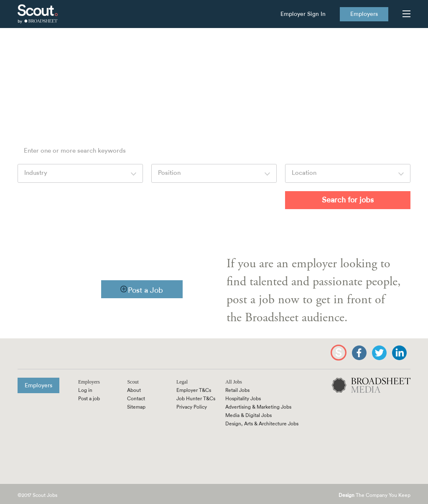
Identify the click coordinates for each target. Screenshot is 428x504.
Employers (364, 14)
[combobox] (80, 173)
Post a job (89, 399)
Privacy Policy (192, 407)
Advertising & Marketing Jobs (258, 407)
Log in (85, 390)
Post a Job (145, 290)
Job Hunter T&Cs (196, 399)
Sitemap (136, 407)
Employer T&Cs (194, 390)
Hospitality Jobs (243, 399)
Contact (136, 399)
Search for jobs (348, 200)
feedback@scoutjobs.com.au (308, 93)
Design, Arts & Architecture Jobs (262, 424)
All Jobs (234, 382)
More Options (242, 199)
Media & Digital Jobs (248, 415)
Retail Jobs (237, 390)
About (134, 390)
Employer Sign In (303, 14)
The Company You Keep (374, 495)
